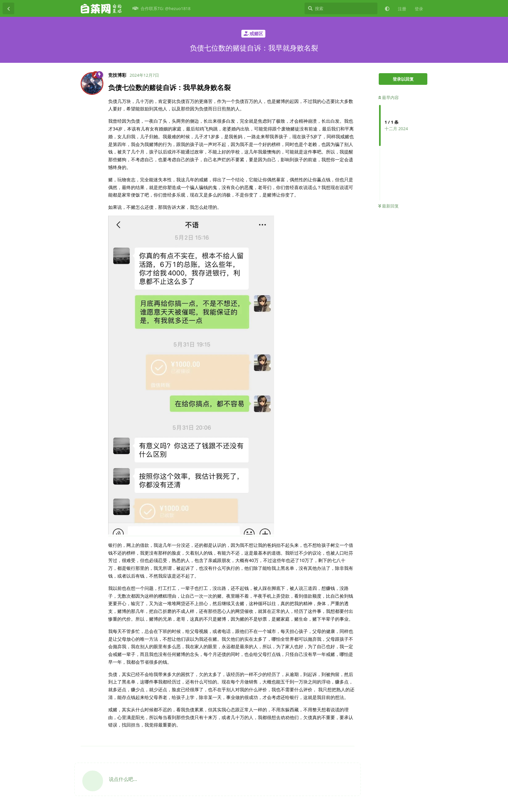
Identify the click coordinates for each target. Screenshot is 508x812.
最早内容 (389, 97)
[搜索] (341, 8)
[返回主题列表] (8, 8)
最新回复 (389, 206)
